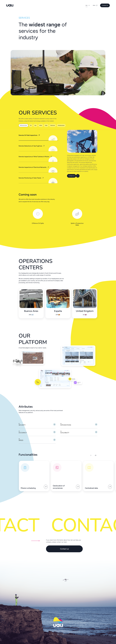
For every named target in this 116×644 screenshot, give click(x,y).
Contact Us (105, 5)
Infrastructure (61, 125)
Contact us (64, 549)
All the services (23, 125)
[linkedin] (58, 634)
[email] (63, 634)
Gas (35, 125)
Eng (87, 5)
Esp (89, 5)
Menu (95, 5)
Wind (41, 125)
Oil (31, 125)
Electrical (53, 125)
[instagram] (53, 634)
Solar (46, 125)
